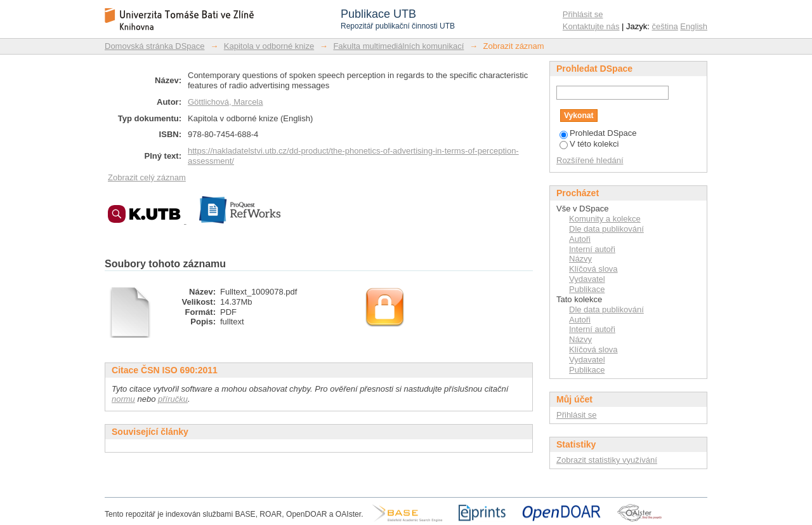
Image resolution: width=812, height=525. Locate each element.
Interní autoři (592, 249)
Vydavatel (587, 279)
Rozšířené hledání (590, 160)
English (694, 26)
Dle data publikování (606, 229)
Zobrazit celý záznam (147, 177)
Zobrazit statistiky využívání (607, 460)
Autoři (580, 239)
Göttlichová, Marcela (226, 102)
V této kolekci (589, 144)
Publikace (587, 289)
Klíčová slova (593, 269)
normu (123, 399)
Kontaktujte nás (591, 26)
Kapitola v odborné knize (269, 46)
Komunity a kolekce (605, 219)
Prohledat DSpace (598, 133)
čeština (665, 26)
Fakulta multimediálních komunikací (398, 46)
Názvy (580, 259)
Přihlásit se (583, 14)
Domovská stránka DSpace (155, 46)
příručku (173, 399)
